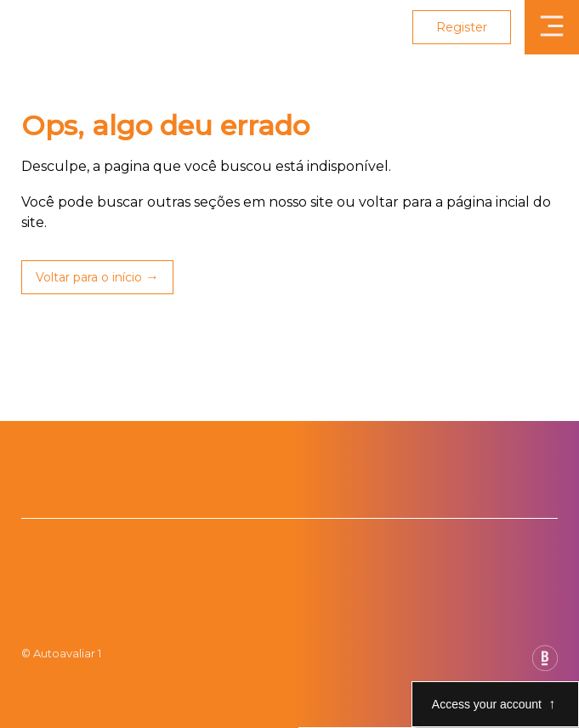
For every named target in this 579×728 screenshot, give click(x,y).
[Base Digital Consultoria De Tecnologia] (545, 666)
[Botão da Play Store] (22, 495)
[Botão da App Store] (38, 495)
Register (462, 27)
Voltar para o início (89, 277)
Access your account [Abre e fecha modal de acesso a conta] (487, 704)
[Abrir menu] (552, 27)
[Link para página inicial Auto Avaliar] (62, 27)
